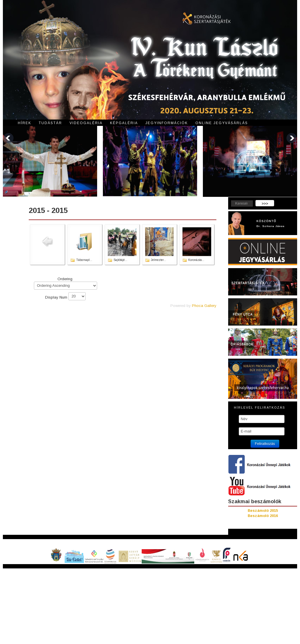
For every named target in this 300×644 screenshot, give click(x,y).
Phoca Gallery (204, 306)
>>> (265, 204)
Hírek (25, 123)
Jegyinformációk (167, 123)
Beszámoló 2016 (263, 516)
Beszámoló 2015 (263, 511)
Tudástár (50, 123)
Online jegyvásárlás (222, 123)
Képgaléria (124, 123)
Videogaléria (86, 123)
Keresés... (228, 200)
